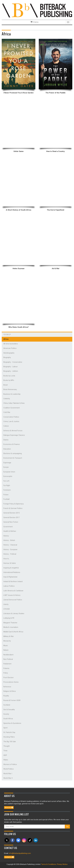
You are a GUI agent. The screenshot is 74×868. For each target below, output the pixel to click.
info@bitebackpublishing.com (20, 853)
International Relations (12, 572)
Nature (6, 650)
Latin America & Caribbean (13, 591)
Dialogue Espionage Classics (14, 435)
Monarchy (7, 641)
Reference (7, 687)
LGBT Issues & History (12, 595)
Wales (6, 760)
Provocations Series (11, 682)
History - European (10, 549)
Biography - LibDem (11, 371)
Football (6, 499)
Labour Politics (9, 586)
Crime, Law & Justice (11, 421)
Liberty (6, 604)
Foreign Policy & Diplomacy (14, 504)
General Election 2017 (11, 517)
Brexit (6, 385)
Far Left (6, 481)
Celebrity (7, 399)
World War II (8, 778)
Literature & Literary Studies (14, 614)
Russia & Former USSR (12, 700)
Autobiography (9, 353)
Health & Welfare (10, 531)
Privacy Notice (62, 864)
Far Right (7, 485)
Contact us (9, 857)
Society (6, 714)
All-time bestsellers (11, 344)
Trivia (5, 751)
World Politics (9, 769)
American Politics (10, 348)
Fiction (6, 495)
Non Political (8, 659)
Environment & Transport (13, 458)
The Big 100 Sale (10, 742)
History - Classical (10, 545)
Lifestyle (7, 609)
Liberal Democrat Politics (13, 600)
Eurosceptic (8, 476)
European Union (9, 472)
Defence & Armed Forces (13, 431)
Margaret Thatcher (10, 623)
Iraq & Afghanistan (10, 577)
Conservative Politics (11, 417)
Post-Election (8, 678)
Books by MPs (9, 380)
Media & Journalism (11, 627)
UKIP (5, 755)
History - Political (10, 554)
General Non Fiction (11, 522)
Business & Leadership (12, 394)
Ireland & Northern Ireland (13, 581)
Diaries (6, 440)
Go (67, 826)
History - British (9, 540)
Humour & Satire (10, 563)
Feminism (7, 490)
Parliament (7, 664)
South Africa (8, 719)
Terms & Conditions (49, 864)
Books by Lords (9, 376)
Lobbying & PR (9, 618)
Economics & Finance (12, 444)
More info (9, 807)
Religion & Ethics (10, 691)
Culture (6, 426)
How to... (7, 559)
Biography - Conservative (13, 362)
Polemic (6, 668)
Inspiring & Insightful (11, 568)
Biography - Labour (11, 367)
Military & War (9, 636)
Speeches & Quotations (12, 723)
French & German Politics (13, 508)
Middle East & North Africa (13, 632)
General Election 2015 (11, 513)
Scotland (7, 705)
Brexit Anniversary (10, 389)
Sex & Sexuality (9, 710)
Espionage (7, 463)
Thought (7, 746)
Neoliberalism (8, 655)
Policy (6, 673)
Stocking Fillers (9, 737)
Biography (7, 357)
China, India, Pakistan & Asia (14, 403)
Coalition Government (12, 408)
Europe (6, 467)
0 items (34, 22)
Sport (5, 728)
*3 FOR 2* (7, 335)
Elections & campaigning (13, 453)
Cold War (7, 412)
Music (6, 646)
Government (8, 527)
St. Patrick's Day (9, 732)
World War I (8, 774)
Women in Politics (10, 764)
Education (7, 449)
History (6, 536)
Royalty (6, 696)
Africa (6, 339)
